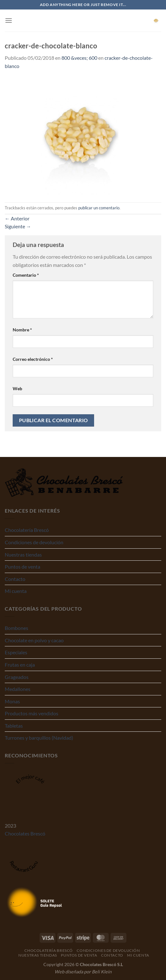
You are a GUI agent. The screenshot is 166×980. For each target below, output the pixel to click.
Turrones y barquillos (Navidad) (39, 738)
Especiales (16, 652)
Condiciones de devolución (34, 542)
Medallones (18, 689)
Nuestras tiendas (23, 555)
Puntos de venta (22, 567)
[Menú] (9, 20)
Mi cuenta (16, 591)
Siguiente (18, 226)
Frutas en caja (20, 665)
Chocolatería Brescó (27, 530)
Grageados (17, 677)
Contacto (15, 579)
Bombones (16, 628)
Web (17, 388)
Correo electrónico (33, 359)
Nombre (22, 330)
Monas (12, 701)
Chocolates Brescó (25, 833)
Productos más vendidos (32, 713)
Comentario (26, 275)
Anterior (17, 218)
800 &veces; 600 (79, 58)
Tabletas (14, 726)
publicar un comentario (99, 208)
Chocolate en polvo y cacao (34, 640)
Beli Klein (102, 972)
